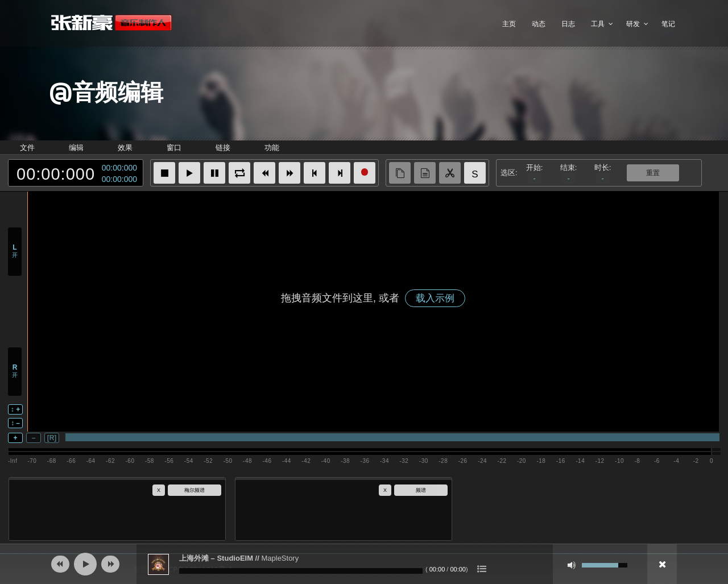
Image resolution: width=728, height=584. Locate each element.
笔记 (668, 24)
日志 (568, 24)
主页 (509, 24)
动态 (539, 24)
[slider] (301, 571)
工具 (598, 24)
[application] (364, 564)
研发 (633, 24)
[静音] (572, 565)
